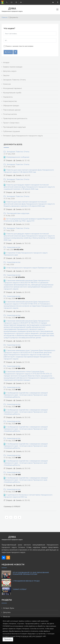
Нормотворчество (10, 101)
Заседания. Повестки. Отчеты (14, 80)
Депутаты (7, 612)
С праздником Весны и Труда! (26, 581)
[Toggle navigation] (57, 10)
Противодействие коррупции (14, 127)
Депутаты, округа (10, 71)
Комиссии (7, 84)
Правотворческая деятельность (15, 118)
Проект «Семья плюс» (11, 123)
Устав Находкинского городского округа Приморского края (29, 268)
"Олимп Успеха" (20, 589)
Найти (8, 52)
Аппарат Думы (9, 608)
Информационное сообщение (18, 157)
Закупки (6, 75)
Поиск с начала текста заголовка (20, 46)
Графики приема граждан (13, 67)
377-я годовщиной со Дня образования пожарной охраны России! (31, 573)
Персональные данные (12, 110)
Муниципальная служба (12, 93)
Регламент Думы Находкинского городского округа (23, 136)
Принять (8, 639)
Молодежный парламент (13, 88)
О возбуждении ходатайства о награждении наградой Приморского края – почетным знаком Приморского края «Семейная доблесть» (26, 395)
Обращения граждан (11, 106)
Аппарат (6, 63)
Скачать (19, 160)
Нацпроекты (8, 97)
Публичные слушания (11, 131)
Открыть (9, 160)
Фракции (7, 617)
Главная (4, 17)
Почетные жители (10, 114)
